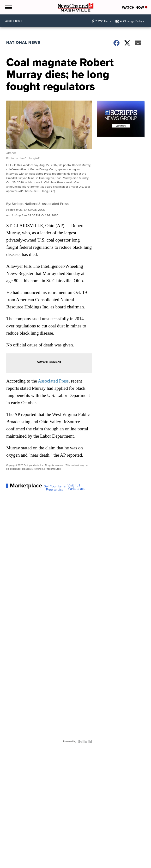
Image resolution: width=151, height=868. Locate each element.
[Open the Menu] (8, 7)
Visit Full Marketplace (76, 487)
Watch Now (135, 7)
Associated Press (53, 381)
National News (23, 42)
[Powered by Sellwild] (85, 741)
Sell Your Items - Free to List (55, 488)
